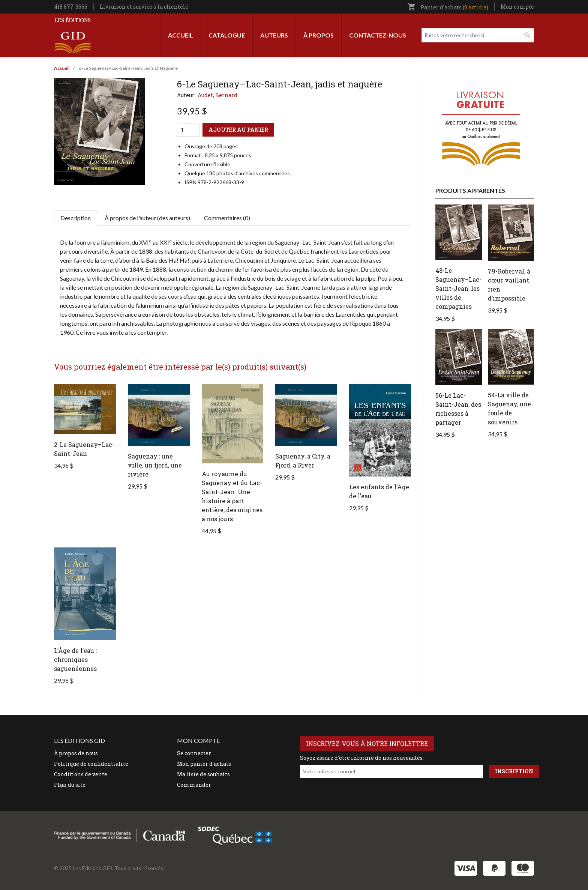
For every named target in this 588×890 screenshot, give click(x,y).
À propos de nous (76, 753)
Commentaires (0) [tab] (227, 218)
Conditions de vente (81, 774)
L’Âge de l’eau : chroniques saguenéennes (75, 659)
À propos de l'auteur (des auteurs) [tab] (147, 218)
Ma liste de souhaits (203, 774)
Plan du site (70, 785)
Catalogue (227, 35)
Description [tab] (76, 218)
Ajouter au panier (238, 130)
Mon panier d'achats (204, 764)
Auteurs (274, 35)
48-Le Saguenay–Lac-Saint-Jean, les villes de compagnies (458, 288)
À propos (319, 35)
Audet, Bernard (217, 95)
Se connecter (194, 753)
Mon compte (517, 7)
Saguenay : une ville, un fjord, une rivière (155, 465)
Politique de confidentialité (91, 764)
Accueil (181, 35)
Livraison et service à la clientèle (144, 7)
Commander (194, 785)
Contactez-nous (378, 35)
